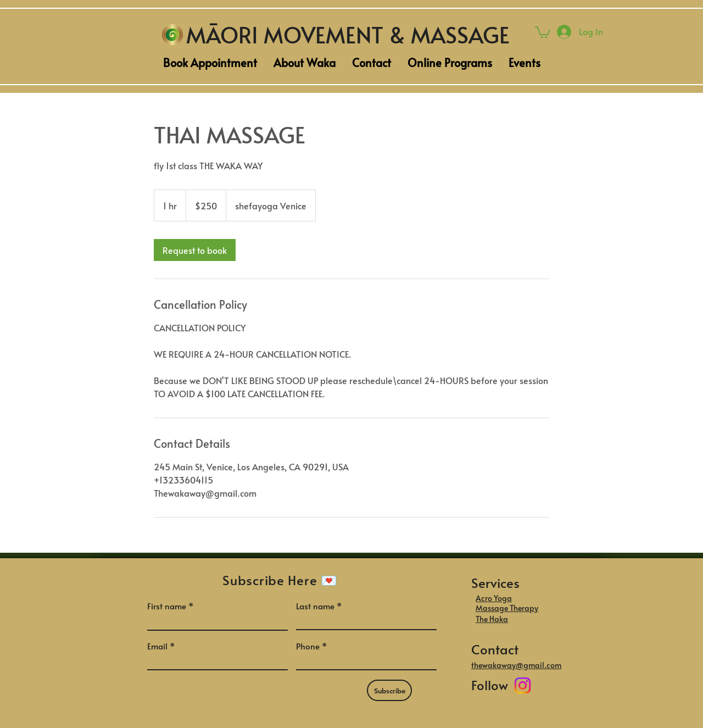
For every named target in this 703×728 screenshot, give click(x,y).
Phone (308, 646)
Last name (315, 606)
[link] (195, 250)
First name (167, 606)
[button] (543, 32)
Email (157, 646)
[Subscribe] (389, 690)
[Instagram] (523, 685)
